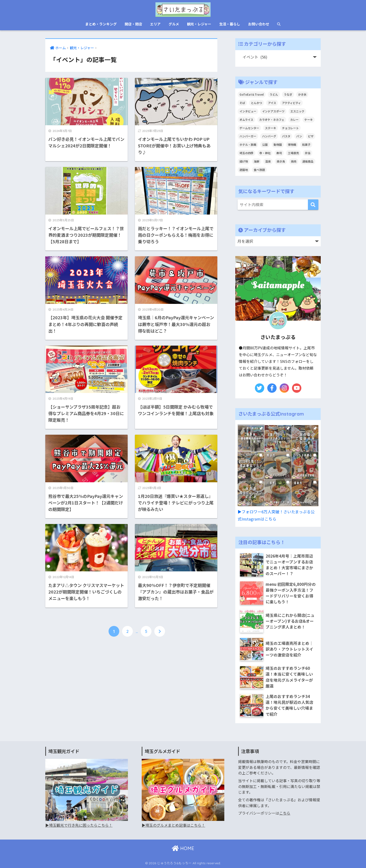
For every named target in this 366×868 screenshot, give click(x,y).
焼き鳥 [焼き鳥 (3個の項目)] (281, 161)
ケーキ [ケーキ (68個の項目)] (309, 120)
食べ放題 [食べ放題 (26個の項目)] (259, 170)
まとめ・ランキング (101, 24)
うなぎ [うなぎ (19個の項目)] (288, 94)
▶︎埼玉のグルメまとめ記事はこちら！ (173, 825)
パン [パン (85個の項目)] (299, 136)
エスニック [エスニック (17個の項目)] (297, 111)
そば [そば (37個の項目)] (242, 103)
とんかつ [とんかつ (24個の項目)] (257, 103)
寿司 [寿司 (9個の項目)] (279, 153)
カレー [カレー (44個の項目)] (294, 120)
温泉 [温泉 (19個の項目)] (268, 161)
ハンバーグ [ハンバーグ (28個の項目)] (269, 136)
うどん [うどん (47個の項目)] (274, 94)
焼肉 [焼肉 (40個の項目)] (294, 161)
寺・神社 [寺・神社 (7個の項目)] (265, 153)
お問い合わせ (259, 24)
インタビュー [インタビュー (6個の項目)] (248, 111)
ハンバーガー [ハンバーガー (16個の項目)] (248, 136)
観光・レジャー (199, 24)
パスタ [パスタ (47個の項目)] (286, 136)
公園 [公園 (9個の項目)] (265, 144)
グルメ (174, 24)
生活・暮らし (230, 24)
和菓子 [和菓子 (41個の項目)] (306, 144)
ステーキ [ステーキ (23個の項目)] (271, 128)
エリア (155, 24)
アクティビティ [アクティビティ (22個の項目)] (291, 103)
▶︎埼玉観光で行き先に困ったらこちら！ (79, 825)
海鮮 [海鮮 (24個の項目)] (257, 161)
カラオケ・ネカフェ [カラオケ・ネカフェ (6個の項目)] (272, 120)
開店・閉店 (133, 24)
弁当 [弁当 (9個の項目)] (308, 153)
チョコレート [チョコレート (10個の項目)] (290, 128)
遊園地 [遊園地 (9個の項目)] (244, 170)
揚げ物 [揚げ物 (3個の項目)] (244, 161)
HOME (183, 848)
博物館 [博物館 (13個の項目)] (292, 144)
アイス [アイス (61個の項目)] (272, 103)
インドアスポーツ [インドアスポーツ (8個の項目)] (273, 111)
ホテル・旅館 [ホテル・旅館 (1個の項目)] (248, 144)
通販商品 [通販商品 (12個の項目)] (308, 161)
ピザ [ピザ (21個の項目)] (311, 136)
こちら (285, 813)
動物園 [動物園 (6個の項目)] (278, 144)
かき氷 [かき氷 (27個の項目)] (302, 94)
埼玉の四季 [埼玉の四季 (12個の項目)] (246, 153)
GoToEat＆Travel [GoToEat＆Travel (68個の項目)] (252, 94)
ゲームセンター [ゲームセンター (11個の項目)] (249, 128)
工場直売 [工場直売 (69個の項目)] (293, 153)
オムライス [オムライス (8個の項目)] (246, 120)
